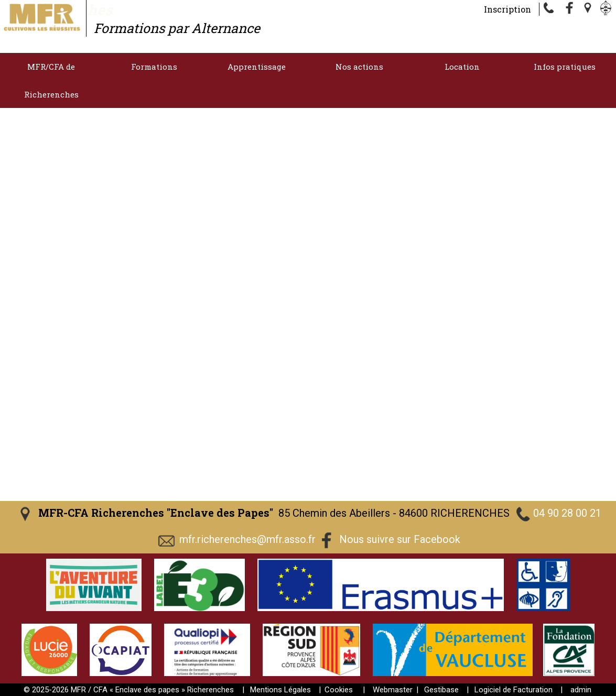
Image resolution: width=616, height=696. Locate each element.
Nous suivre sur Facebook (400, 539)
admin (581, 690)
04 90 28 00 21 (567, 513)
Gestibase (441, 690)
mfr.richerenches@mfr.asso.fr (247, 539)
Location (462, 67)
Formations (154, 67)
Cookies (339, 690)
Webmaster (393, 690)
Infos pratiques (565, 67)
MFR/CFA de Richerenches (51, 80)
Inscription (507, 9)
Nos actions (359, 67)
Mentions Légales (280, 690)
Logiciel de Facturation (514, 690)
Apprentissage (257, 67)
